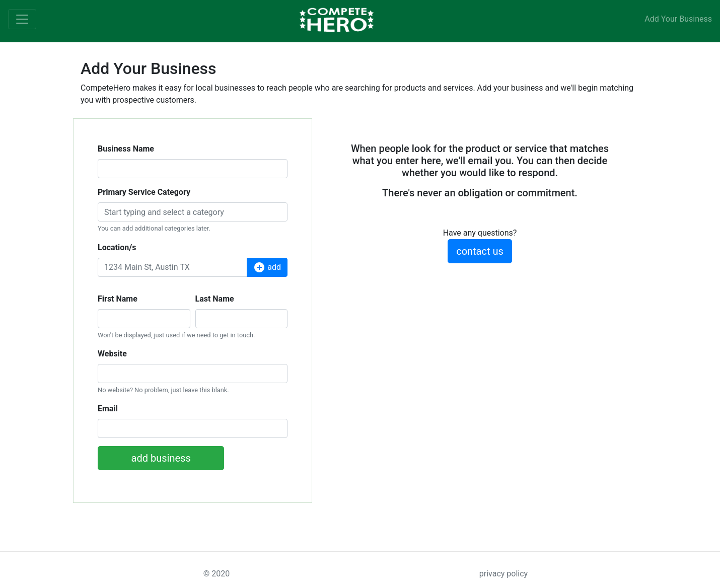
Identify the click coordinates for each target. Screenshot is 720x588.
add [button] (267, 267)
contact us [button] (480, 251)
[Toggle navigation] (22, 19)
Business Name (126, 149)
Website (112, 354)
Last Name (215, 299)
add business (161, 458)
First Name (118, 299)
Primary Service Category (144, 192)
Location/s (117, 247)
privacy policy (503, 574)
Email (108, 409)
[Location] (172, 267)
